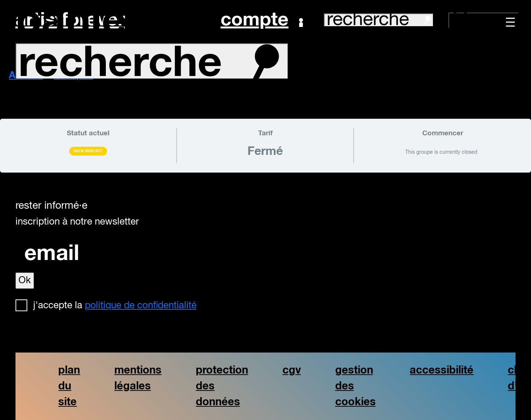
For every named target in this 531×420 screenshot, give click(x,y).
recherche (379, 20)
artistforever (70, 20)
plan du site (69, 386)
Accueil (26, 76)
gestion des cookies (355, 386)
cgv (292, 370)
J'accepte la (115, 306)
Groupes (73, 76)
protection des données (222, 386)
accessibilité (442, 370)
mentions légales (138, 378)
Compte (262, 20)
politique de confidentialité (141, 306)
